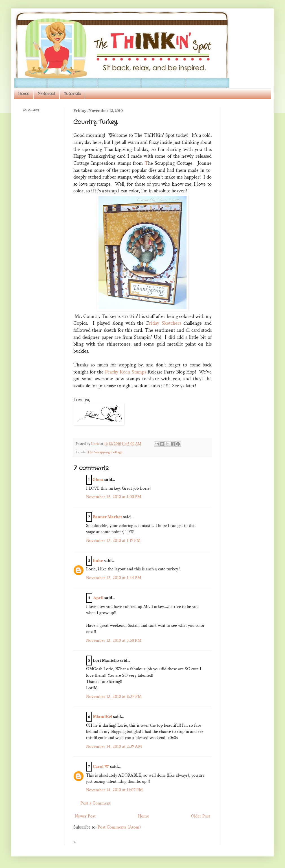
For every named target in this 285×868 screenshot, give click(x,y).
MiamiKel (103, 717)
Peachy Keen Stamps (126, 372)
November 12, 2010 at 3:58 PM (114, 640)
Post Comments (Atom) (119, 827)
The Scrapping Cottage (105, 452)
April (98, 598)
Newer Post (85, 816)
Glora (98, 480)
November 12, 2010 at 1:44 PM (114, 578)
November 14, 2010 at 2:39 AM (114, 747)
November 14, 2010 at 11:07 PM (114, 790)
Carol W (101, 767)
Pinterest (47, 94)
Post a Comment (96, 803)
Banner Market (108, 517)
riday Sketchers (165, 323)
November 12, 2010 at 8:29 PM (114, 697)
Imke (98, 561)
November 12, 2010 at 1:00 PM (114, 497)
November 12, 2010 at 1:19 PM (113, 541)
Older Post (201, 816)
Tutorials (72, 94)
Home (24, 94)
